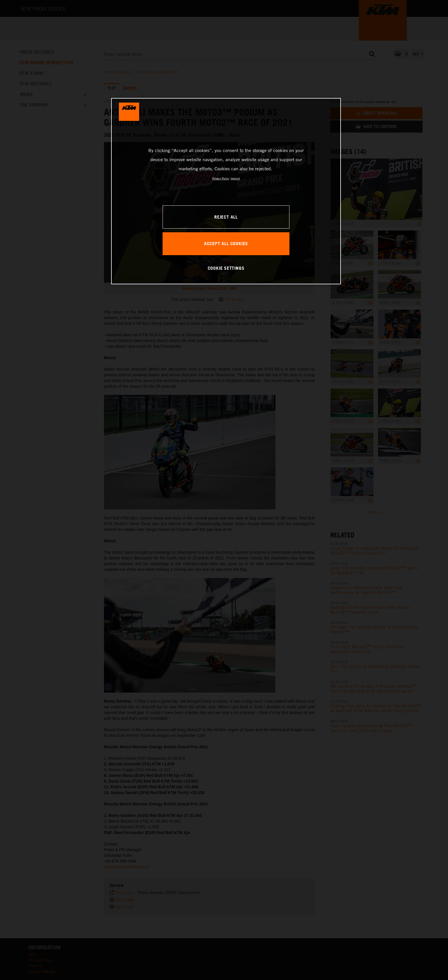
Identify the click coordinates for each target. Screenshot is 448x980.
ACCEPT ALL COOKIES (226, 243)
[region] (226, 191)
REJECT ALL (226, 217)
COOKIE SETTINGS (226, 268)
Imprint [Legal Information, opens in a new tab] (235, 178)
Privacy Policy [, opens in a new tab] (221, 178)
